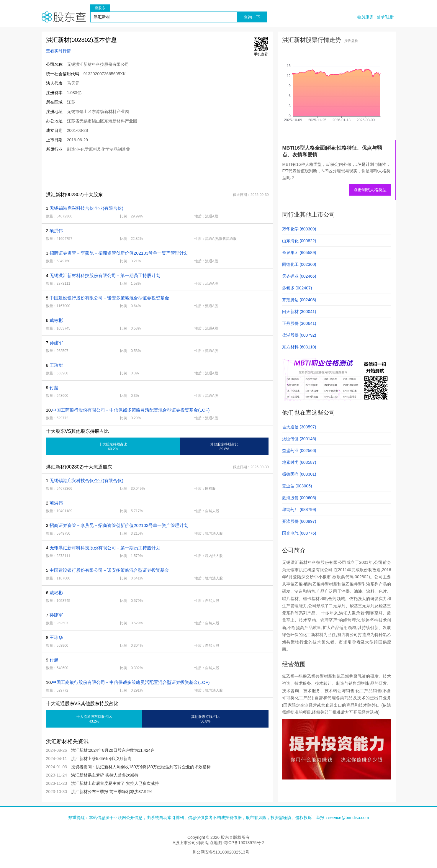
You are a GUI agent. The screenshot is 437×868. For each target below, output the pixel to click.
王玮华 (56, 365)
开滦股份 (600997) (299, 521)
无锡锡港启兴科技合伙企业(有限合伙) (86, 208)
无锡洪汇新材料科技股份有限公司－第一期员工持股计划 (105, 275)
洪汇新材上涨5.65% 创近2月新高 (101, 759)
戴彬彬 (56, 320)
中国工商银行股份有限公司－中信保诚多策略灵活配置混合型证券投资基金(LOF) (131, 410)
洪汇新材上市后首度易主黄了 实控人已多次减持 (115, 783)
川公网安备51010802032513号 (221, 852)
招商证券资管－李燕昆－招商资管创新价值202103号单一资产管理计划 (119, 253)
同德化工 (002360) (299, 264)
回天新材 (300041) (299, 312)
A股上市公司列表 (188, 843)
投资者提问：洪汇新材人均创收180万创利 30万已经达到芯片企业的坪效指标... (143, 767)
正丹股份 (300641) (299, 323)
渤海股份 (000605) (299, 498)
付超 (54, 388)
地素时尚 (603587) (299, 462)
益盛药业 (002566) (299, 451)
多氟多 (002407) (297, 288)
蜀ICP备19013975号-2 (244, 843)
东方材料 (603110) (299, 347)
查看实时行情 (58, 51)
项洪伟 (56, 231)
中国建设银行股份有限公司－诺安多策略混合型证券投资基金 (109, 298)
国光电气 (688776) (299, 533)
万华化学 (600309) (299, 229)
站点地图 (214, 843)
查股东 (100, 8)
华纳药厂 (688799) (299, 510)
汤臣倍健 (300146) (299, 439)
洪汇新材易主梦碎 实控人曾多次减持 (105, 775)
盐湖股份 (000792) (299, 335)
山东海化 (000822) (299, 241)
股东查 (64, 17)
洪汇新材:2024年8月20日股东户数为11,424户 (113, 750)
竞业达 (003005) (297, 486)
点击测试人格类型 (370, 190)
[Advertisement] (149, 172)
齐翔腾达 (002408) (299, 300)
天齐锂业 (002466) (299, 276)
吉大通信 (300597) (299, 427)
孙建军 (56, 343)
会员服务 (365, 17)
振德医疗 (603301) (299, 474)
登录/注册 (385, 17)
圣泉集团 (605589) (299, 253)
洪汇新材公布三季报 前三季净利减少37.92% (112, 792)
